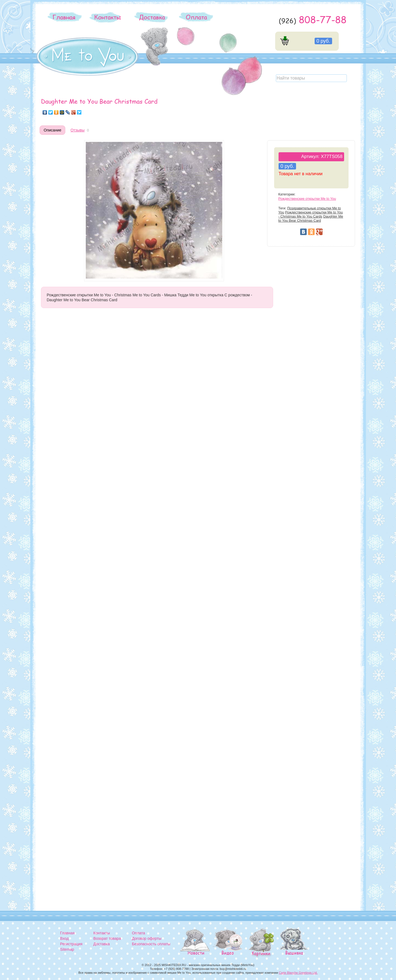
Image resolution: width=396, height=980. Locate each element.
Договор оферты (147, 938)
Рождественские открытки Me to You (307, 199)
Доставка (152, 17)
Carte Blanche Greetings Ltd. (298, 973)
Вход (64, 938)
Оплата (196, 17)
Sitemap (67, 949)
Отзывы (77, 130)
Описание (52, 130)
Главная (64, 17)
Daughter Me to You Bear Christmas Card (311, 219)
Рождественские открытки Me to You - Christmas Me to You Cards (311, 214)
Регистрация (71, 944)
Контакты (108, 17)
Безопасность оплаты (151, 944)
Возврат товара (107, 938)
